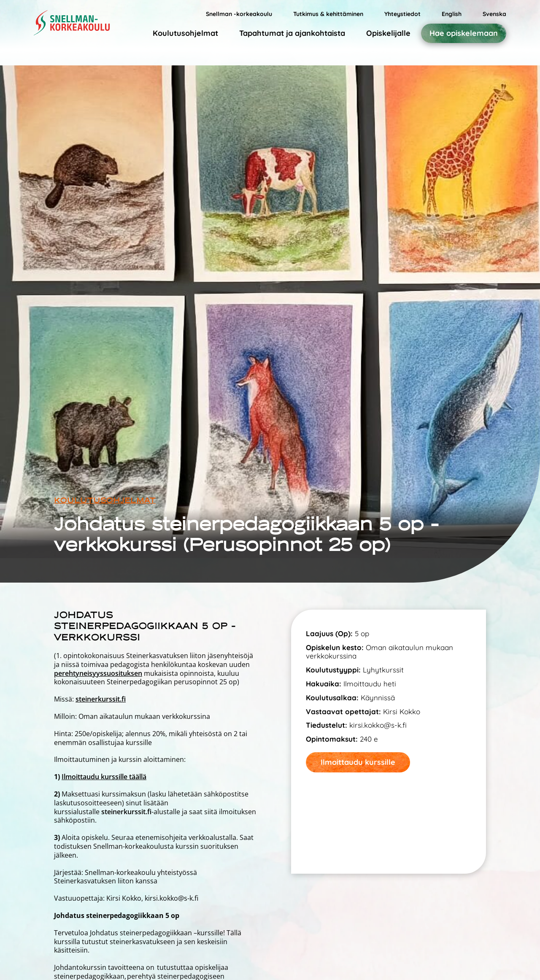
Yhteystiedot (402, 14)
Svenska (494, 14)
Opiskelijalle (388, 33)
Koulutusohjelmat (185, 33)
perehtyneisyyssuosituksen (98, 673)
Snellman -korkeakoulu (239, 14)
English (452, 14)
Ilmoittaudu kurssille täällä (104, 777)
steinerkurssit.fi (101, 699)
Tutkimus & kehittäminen (328, 14)
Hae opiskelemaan (464, 33)
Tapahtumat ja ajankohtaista (292, 33)
